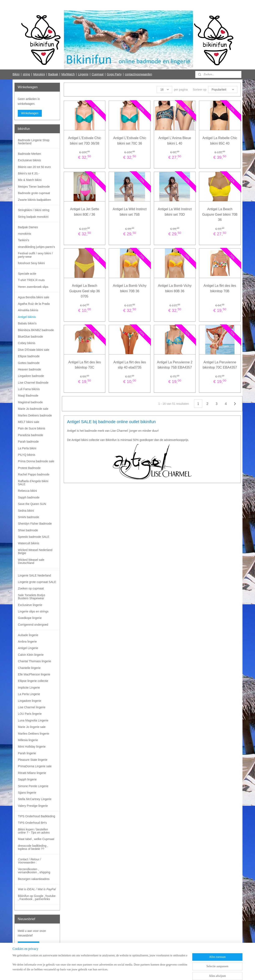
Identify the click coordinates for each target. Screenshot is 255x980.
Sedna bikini (26, 511)
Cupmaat (98, 74)
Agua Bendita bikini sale (34, 297)
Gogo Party (114, 74)
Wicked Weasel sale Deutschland (31, 561)
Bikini (16, 74)
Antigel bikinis (27, 317)
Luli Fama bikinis (29, 389)
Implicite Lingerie (29, 688)
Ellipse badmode (29, 356)
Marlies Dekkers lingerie (34, 734)
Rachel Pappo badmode (34, 474)
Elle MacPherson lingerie (34, 674)
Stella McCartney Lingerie (35, 799)
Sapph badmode (29, 497)
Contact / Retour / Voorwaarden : (29, 861)
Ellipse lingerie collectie (33, 681)
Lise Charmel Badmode (33, 383)
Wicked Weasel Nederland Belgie (35, 551)
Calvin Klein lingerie (31, 655)
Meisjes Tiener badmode (34, 187)
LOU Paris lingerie (30, 714)
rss (119, 972)
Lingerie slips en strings (33, 611)
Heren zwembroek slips (33, 287)
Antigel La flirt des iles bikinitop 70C (84, 365)
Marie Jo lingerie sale (32, 727)
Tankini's (24, 240)
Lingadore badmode (31, 376)
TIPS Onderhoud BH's (32, 823)
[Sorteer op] (223, 90)
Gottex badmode (29, 363)
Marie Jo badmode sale (33, 409)
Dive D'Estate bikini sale (34, 350)
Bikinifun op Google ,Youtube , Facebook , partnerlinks (37, 897)
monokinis (25, 234)
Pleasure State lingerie (33, 760)
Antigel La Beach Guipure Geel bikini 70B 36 (220, 214)
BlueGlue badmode (31, 337)
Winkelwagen (30, 113)
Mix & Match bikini (30, 180)
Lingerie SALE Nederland (34, 575)
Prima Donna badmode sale (36, 461)
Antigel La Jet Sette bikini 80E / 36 (85, 212)
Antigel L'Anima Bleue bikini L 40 (175, 141)
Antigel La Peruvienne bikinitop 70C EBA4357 (220, 365)
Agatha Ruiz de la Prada (34, 304)
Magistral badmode (30, 402)
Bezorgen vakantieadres (34, 879)
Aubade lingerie (28, 635)
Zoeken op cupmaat (31, 588)
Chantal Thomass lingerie (35, 661)
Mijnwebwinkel (165, 972)
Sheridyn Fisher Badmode (35, 524)
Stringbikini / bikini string (34, 210)
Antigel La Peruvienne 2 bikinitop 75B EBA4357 (175, 365)
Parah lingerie (27, 753)
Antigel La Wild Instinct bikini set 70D (175, 212)
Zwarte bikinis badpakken (34, 200)
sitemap (112, 972)
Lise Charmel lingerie (32, 707)
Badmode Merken (30, 154)
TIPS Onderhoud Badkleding (37, 816)
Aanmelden (29, 945)
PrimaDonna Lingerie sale (35, 766)
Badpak (53, 74)
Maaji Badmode (28, 396)
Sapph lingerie (27, 779)
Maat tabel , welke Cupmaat (36, 839)
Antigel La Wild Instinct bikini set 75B (130, 212)
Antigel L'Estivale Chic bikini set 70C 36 (130, 141)
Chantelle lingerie (29, 668)
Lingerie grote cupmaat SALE (37, 582)
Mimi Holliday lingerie (32, 747)
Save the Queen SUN (32, 504)
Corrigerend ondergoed (33, 625)
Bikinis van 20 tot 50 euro (34, 167)
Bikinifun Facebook (30, 958)
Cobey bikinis (27, 343)
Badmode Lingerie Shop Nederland (34, 142)
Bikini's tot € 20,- (29, 173)
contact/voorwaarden (139, 74)
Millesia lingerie (28, 740)
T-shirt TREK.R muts (31, 280)
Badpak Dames (28, 227)
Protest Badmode (29, 468)
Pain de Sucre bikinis (32, 428)
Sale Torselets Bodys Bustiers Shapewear (32, 597)
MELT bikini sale (29, 422)
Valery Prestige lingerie (33, 806)
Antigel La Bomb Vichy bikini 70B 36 (130, 288)
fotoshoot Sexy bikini (31, 263)
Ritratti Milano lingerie (32, 773)
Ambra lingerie (27, 642)
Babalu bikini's (27, 323)
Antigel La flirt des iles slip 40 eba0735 (130, 365)
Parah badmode (28, 442)
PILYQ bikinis (27, 455)
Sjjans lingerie (27, 793)
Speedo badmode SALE (34, 537)
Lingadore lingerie (30, 701)
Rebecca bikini (27, 491)
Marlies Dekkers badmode (35, 415)
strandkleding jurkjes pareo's (36, 247)
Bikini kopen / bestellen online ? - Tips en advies (34, 831)
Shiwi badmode (28, 530)
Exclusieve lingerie (30, 605)
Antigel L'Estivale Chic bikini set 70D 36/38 (84, 141)
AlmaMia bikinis (28, 310)
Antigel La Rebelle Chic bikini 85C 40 (220, 141)
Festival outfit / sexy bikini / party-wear (35, 255)
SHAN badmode (29, 517)
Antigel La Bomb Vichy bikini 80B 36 (175, 288)
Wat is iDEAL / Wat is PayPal (37, 889)
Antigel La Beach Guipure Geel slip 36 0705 (84, 291)
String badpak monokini (33, 217)
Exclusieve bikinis (29, 160)
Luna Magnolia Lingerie (33, 720)
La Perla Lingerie (29, 694)
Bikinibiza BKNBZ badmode (36, 330)
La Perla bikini (27, 448)
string (26, 74)
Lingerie (83, 74)
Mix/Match (68, 74)
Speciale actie (27, 274)
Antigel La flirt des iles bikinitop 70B (220, 288)
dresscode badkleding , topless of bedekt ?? (33, 847)
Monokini (39, 74)
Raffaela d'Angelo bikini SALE (33, 483)
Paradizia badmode (31, 435)
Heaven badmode (30, 369)
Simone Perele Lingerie (33, 786)
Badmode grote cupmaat (34, 193)
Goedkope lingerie (30, 618)
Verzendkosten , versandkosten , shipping (34, 871)
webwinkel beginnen (133, 972)
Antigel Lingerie (28, 648)
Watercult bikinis (29, 543)
